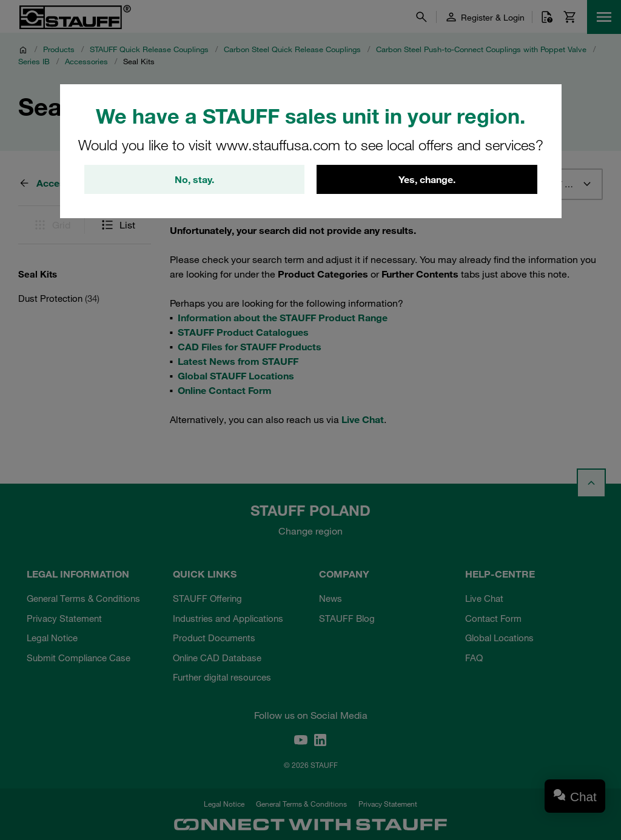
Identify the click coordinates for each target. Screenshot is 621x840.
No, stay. (194, 179)
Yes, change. (427, 179)
